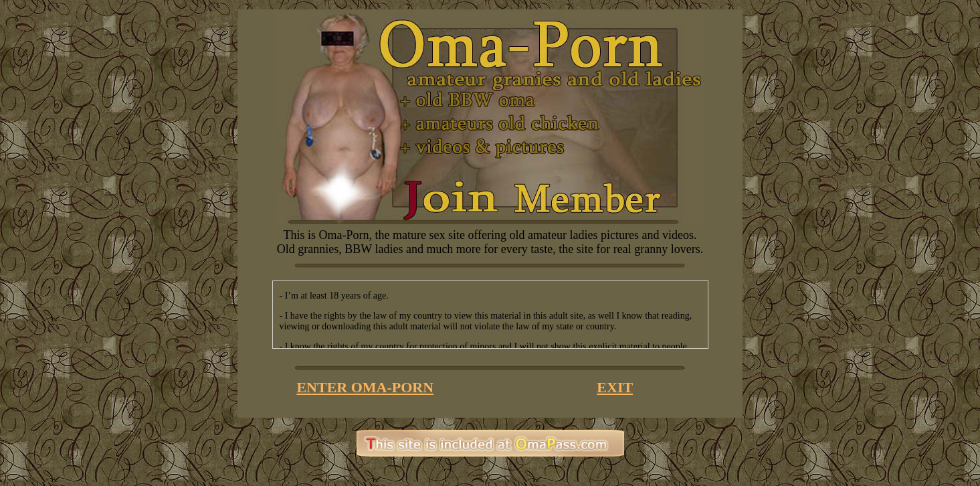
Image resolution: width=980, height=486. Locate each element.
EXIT (615, 387)
